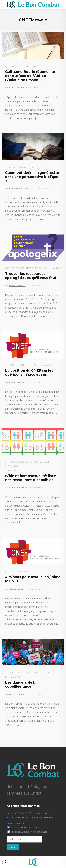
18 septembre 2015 (42, 365)
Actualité (12, 66)
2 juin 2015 (10, 470)
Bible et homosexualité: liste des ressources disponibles (31, 478)
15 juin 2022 (36, 167)
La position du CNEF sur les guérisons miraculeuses (29, 373)
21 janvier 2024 (28, 66)
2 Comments (37, 589)
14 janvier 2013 (12, 677)
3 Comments (37, 488)
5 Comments (37, 88)
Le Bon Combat (17, 285)
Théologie (24, 365)
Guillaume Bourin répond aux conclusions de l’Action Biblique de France (30, 76)
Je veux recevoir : (16, 823)
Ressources (33, 268)
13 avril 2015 (21, 571)
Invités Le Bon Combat (21, 189)
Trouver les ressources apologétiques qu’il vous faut (31, 276)
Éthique (10, 365)
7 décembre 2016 (52, 268)
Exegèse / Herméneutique (33, 462)
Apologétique (15, 268)
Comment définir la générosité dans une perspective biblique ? (32, 177)
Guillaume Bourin (18, 88)
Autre (9, 571)
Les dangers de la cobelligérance (21, 684)
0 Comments (42, 189)
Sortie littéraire (16, 167)
